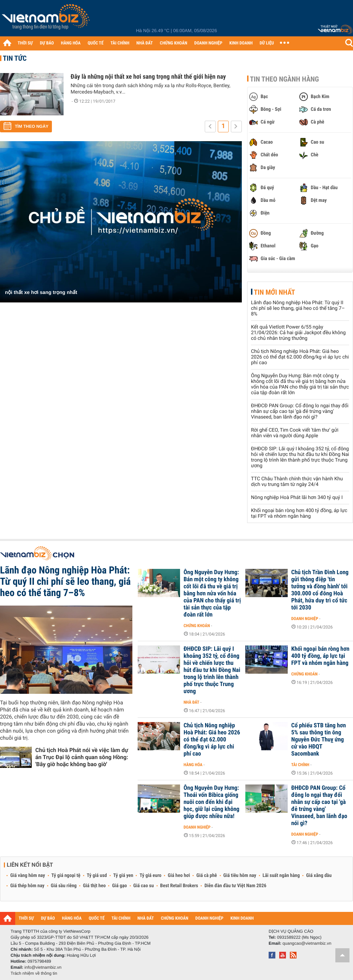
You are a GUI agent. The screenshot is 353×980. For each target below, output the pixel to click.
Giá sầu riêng (64, 886)
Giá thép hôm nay (27, 886)
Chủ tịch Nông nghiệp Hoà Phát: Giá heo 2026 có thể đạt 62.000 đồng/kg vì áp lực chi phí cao (300, 357)
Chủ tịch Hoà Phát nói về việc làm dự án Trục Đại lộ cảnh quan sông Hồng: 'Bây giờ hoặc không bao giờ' (82, 757)
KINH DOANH (241, 43)
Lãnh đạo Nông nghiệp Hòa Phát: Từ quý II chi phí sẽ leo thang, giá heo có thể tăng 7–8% (298, 308)
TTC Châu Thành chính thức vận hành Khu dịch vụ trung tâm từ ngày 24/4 (297, 482)
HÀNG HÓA (71, 43)
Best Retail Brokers (179, 886)
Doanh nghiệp (305, 619)
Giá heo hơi (179, 876)
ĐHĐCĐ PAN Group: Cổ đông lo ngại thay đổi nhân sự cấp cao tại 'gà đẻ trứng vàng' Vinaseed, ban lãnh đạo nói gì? (300, 411)
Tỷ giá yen (123, 876)
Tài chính (300, 765)
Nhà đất (192, 702)
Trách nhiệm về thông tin (34, 973)
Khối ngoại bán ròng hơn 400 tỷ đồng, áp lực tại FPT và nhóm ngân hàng (299, 513)
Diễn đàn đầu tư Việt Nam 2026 (235, 886)
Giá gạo (119, 886)
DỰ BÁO (47, 43)
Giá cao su (144, 886)
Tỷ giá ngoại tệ (66, 876)
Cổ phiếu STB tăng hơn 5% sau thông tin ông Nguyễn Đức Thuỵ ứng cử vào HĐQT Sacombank (319, 740)
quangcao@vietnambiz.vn (307, 943)
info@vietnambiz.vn (43, 967)
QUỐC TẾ (95, 43)
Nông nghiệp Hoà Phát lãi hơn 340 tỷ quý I (297, 498)
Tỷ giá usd (97, 876)
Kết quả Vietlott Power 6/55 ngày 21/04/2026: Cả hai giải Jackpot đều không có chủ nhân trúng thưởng (298, 333)
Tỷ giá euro (150, 876)
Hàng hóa (193, 765)
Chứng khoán (197, 626)
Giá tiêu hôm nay (240, 876)
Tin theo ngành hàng (285, 79)
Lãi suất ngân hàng (281, 876)
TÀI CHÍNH (120, 43)
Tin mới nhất (274, 292)
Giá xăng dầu (319, 876)
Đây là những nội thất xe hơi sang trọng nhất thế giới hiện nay (148, 77)
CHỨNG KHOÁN (174, 43)
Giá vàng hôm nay (28, 876)
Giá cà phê (207, 876)
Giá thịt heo (94, 886)
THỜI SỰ (25, 43)
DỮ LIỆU (267, 43)
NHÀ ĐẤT (144, 43)
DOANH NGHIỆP (208, 43)
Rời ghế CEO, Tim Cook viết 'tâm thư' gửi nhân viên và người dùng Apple (295, 433)
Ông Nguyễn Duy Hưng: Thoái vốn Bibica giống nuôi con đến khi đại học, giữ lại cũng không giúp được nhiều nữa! (211, 802)
